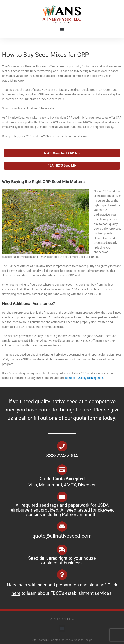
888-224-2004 (62, 456)
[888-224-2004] (62, 446)
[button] (62, 29)
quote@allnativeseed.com (62, 536)
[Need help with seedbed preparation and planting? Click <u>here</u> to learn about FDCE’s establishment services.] (62, 575)
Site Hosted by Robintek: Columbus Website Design (62, 640)
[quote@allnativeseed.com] (62, 526)
